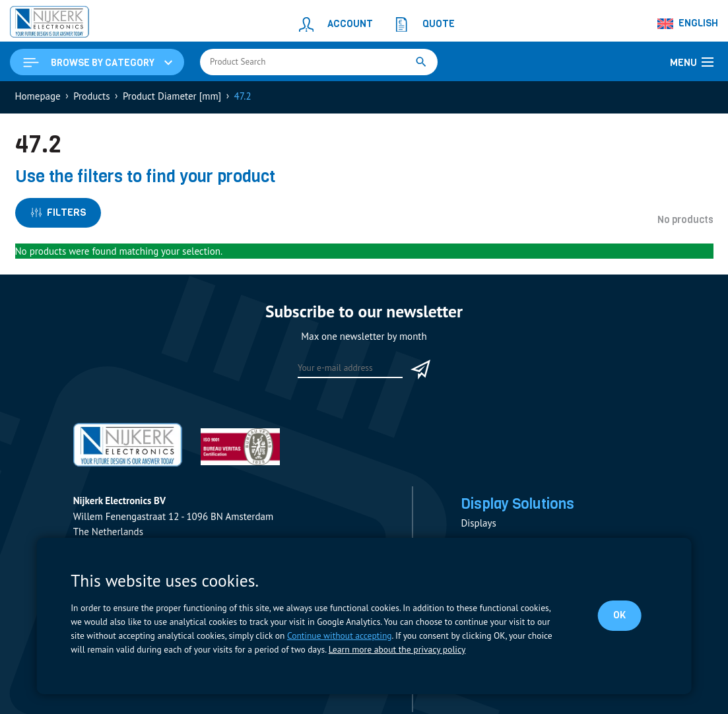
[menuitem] (688, 24)
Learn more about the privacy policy (397, 649)
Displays (478, 524)
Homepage (38, 97)
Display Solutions (519, 505)
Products (91, 97)
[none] (688, 24)
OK (619, 615)
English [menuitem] (698, 23)
